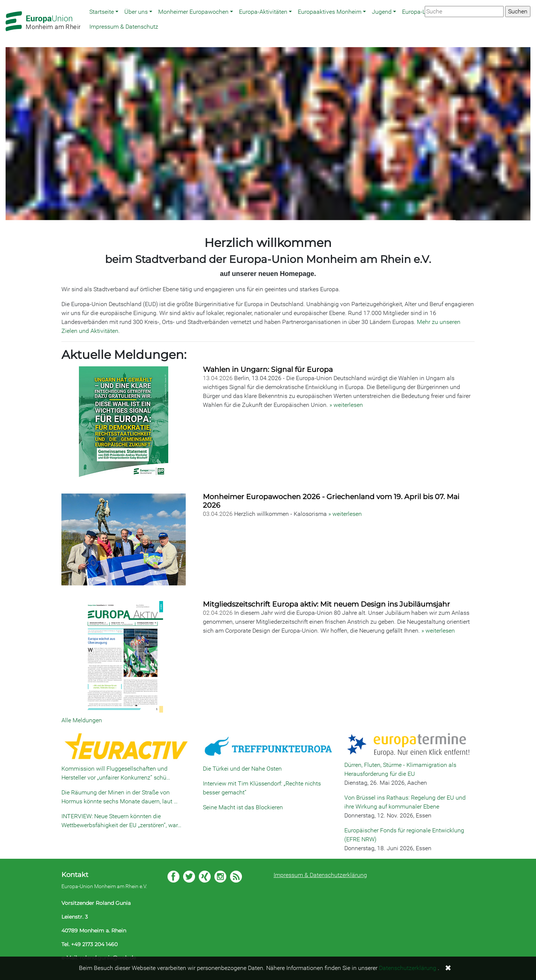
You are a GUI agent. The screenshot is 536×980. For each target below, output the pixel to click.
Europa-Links (419, 12)
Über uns (136, 12)
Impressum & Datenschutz (124, 27)
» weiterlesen (346, 405)
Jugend (382, 12)
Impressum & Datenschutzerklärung (320, 875)
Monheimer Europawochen (193, 12)
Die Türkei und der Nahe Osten (242, 769)
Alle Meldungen (82, 720)
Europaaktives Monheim (330, 12)
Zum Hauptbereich (6, 0)
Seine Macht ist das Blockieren (243, 807)
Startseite (102, 12)
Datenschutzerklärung (408, 968)
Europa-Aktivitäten (263, 12)
